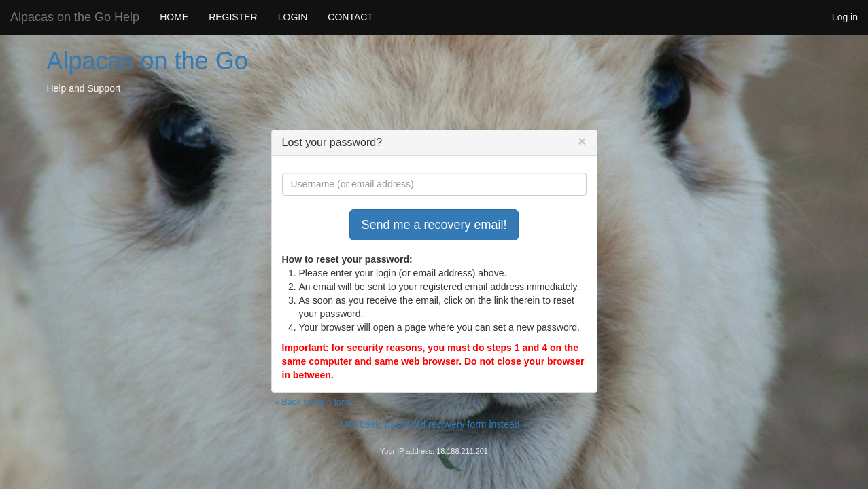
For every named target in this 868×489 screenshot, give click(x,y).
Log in (845, 17)
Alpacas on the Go (147, 61)
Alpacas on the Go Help (75, 17)
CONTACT (350, 17)
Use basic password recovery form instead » (434, 424)
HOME (174, 17)
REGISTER (233, 17)
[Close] (582, 141)
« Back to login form (313, 402)
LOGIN (293, 17)
